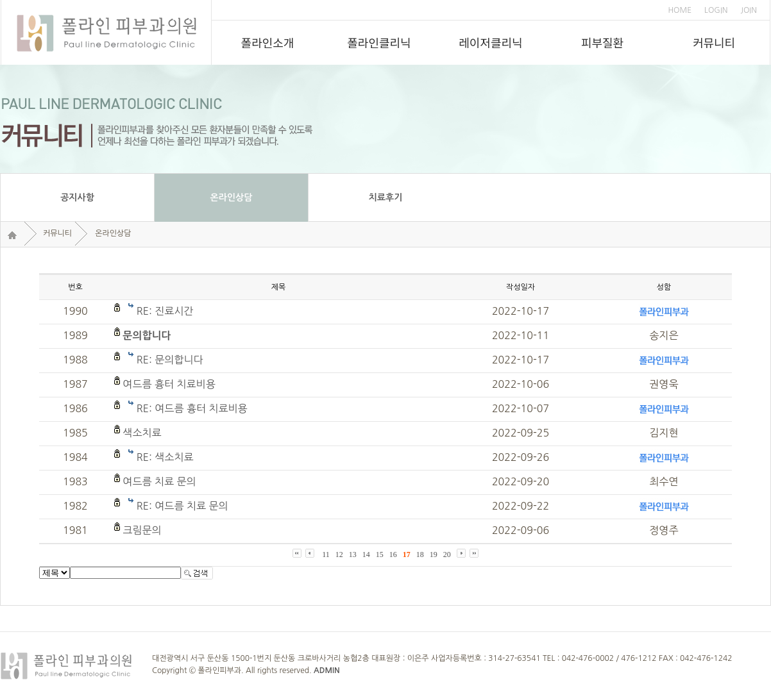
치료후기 (386, 197)
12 (339, 554)
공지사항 (77, 197)
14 (366, 554)
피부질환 (602, 42)
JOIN (749, 10)
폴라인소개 (268, 42)
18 (420, 554)
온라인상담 (232, 197)
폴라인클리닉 (379, 42)
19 (434, 554)
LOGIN (716, 10)
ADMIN (327, 671)
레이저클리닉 (490, 42)
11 (326, 554)
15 (380, 554)
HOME (680, 10)
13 (353, 554)
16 (393, 554)
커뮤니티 (714, 42)
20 (447, 554)
